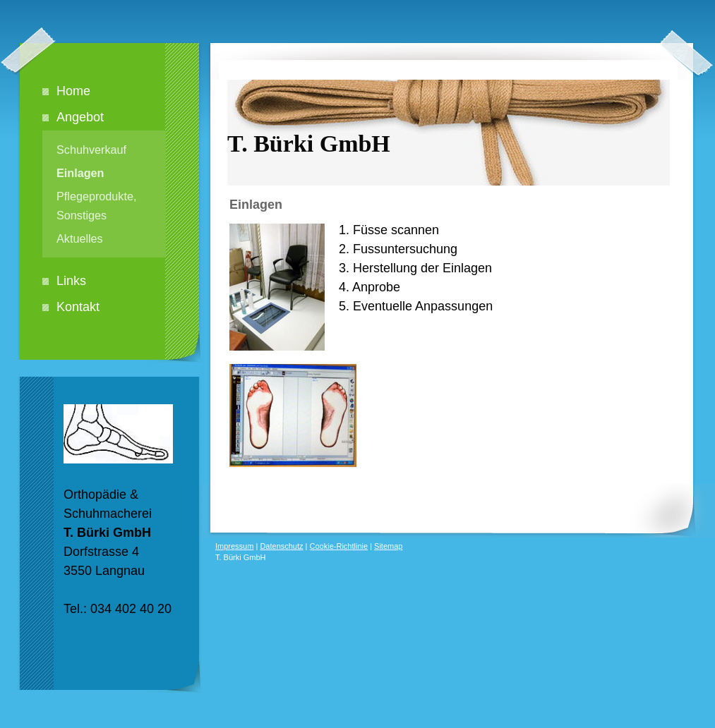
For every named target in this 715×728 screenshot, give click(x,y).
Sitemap (388, 546)
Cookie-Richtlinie (339, 546)
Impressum (234, 546)
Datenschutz (281, 546)
